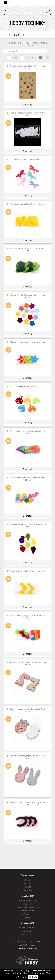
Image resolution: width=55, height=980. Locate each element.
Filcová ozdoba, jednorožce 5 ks (28, 160)
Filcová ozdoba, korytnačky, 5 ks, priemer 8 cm (28, 250)
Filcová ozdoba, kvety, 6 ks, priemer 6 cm (28, 342)
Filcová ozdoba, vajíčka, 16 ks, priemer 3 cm (28, 617)
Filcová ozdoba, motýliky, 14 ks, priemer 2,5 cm (28, 479)
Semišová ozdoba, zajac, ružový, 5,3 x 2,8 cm (28, 757)
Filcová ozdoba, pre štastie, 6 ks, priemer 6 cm (28, 804)
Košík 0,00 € (49, 2)
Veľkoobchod (28, 914)
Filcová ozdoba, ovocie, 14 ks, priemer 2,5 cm (28, 526)
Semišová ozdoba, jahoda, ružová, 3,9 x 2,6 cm (28, 710)
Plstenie (43, 43)
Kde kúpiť (28, 918)
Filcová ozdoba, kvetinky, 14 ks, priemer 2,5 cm (28, 296)
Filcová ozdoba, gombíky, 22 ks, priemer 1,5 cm (28, 67)
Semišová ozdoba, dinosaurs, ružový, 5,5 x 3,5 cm (28, 663)
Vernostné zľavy (28, 911)
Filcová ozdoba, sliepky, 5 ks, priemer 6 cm (28, 571)
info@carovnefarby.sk (28, 948)
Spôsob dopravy (28, 904)
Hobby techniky (31, 43)
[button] (5, 2)
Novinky (28, 883)
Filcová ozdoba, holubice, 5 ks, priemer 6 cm (28, 114)
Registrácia (28, 890)
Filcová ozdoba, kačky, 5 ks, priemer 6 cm (28, 204)
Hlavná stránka (14, 43)
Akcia (12, 57)
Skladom (27, 57)
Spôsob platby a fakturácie (28, 907)
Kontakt (28, 887)
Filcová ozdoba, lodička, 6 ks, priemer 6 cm (28, 432)
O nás (28, 880)
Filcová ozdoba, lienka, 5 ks (28, 386)
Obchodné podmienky (28, 900)
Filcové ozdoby (28, 46)
